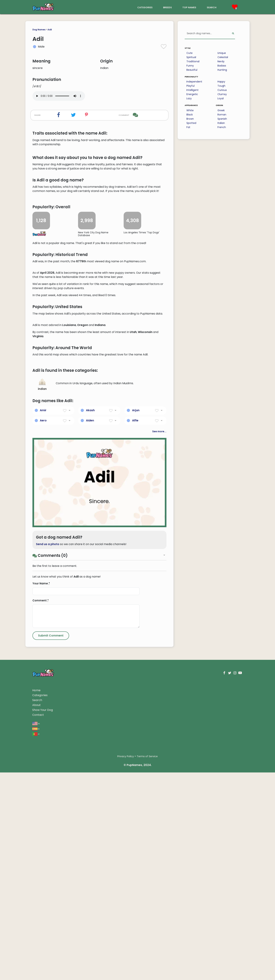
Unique (222, 53)
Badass (222, 66)
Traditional (193, 61)
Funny (190, 66)
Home (36, 898)
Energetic (192, 94)
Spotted (191, 123)
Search (37, 908)
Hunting (222, 70)
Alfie (135, 628)
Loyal (221, 98)
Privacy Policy (126, 964)
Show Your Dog (43, 917)
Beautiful (192, 70)
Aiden (90, 628)
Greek (221, 110)
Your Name (41, 791)
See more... (159, 639)
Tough (221, 86)
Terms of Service (147, 964)
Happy (221, 82)
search (212, 7)
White (190, 110)
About (36, 913)
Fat (188, 127)
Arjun (136, 618)
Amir (43, 618)
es (36, 936)
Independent (194, 82)
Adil (50, 30)
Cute (190, 53)
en (36, 931)
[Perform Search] (233, 34)
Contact (38, 922)
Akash (90, 618)
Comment (41, 808)
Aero (43, 628)
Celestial (223, 57)
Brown (190, 119)
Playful (190, 86)
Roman (222, 115)
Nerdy (221, 61)
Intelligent (192, 90)
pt (36, 941)
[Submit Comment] (51, 843)
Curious (222, 90)
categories (145, 7)
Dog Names (39, 30)
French (222, 127)
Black (190, 115)
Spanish (222, 119)
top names (189, 7)
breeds (167, 7)
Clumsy (222, 94)
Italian (221, 123)
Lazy (189, 98)
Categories (40, 903)
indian (42, 592)
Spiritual (191, 57)
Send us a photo (48, 752)
